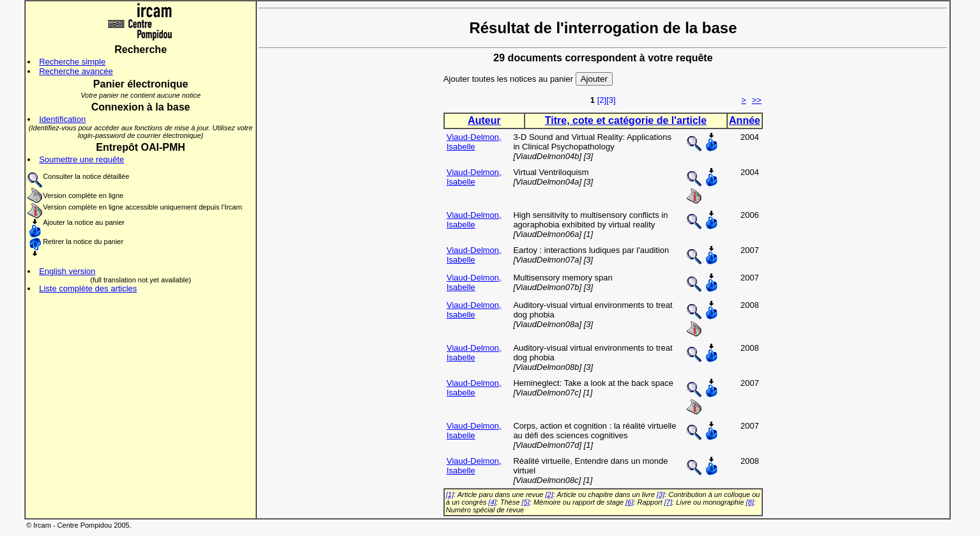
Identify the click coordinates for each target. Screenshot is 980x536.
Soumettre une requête (81, 159)
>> (757, 100)
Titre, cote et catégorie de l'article (626, 120)
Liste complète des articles (88, 288)
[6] (629, 502)
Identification (62, 119)
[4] (493, 502)
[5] (526, 502)
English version (67, 271)
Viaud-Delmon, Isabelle (474, 142)
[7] (668, 502)
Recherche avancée (76, 71)
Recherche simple (72, 62)
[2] (602, 100)
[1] (450, 494)
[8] (750, 502)
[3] (611, 100)
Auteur (484, 120)
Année (745, 120)
